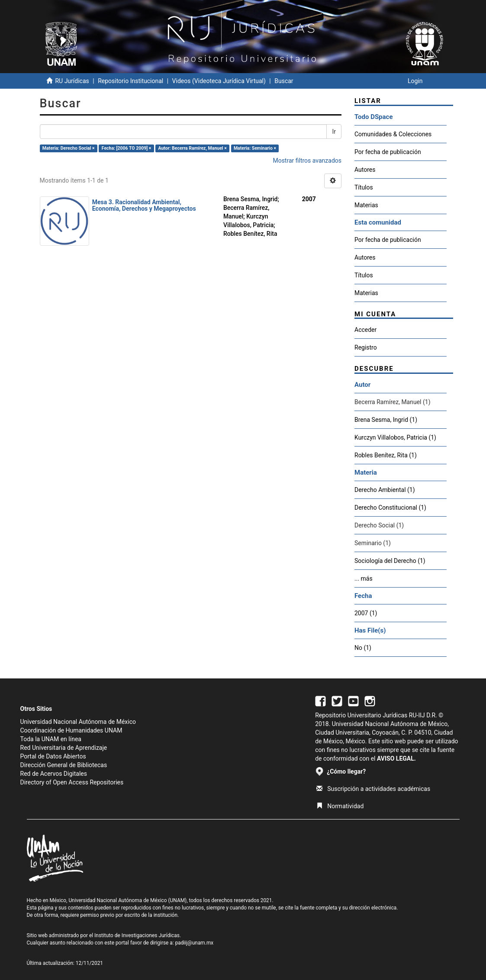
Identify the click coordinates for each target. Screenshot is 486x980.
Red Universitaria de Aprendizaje (64, 748)
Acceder (365, 330)
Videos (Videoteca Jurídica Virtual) (219, 81)
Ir (334, 132)
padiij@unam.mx (195, 943)
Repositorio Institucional (130, 81)
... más (364, 578)
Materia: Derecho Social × (69, 148)
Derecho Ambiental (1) (385, 490)
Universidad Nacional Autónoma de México (78, 722)
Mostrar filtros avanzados (307, 161)
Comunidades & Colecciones (393, 134)
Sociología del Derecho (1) (390, 561)
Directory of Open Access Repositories (72, 782)
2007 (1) (366, 613)
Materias (366, 205)
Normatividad (340, 806)
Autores (365, 170)
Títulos (364, 187)
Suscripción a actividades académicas (373, 789)
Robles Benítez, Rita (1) (386, 455)
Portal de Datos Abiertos (53, 756)
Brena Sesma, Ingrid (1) (386, 420)
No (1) (363, 648)
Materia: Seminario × (255, 148)
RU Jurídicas (72, 81)
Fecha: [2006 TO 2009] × (127, 148)
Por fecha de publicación (388, 152)
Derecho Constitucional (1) (390, 508)
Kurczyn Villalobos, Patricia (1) (395, 437)
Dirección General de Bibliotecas (64, 765)
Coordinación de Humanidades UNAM (71, 730)
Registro (366, 347)
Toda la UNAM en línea (51, 739)
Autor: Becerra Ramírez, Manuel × (192, 148)
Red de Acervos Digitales (54, 774)
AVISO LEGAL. (396, 758)
